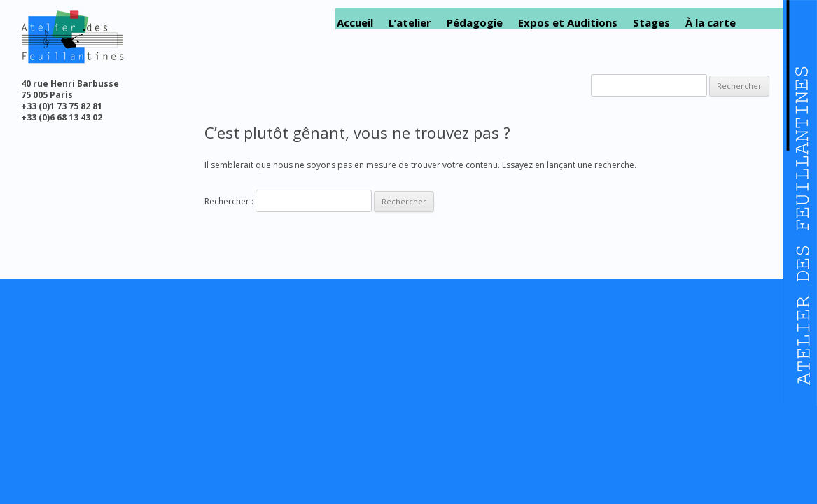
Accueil (355, 23)
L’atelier (410, 23)
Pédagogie (475, 23)
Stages (651, 23)
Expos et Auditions (568, 23)
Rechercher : (229, 201)
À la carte (711, 23)
